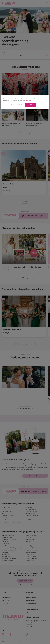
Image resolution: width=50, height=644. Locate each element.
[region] (25, 102)
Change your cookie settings (18, 105)
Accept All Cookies (31, 105)
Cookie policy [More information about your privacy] (28, 100)
